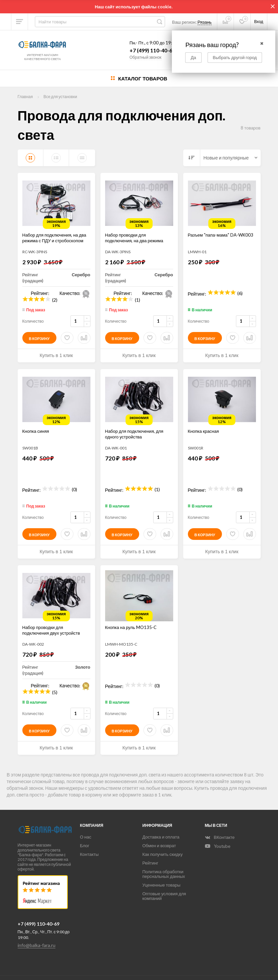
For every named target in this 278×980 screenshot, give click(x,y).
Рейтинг (151, 863)
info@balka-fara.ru (37, 945)
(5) (55, 692)
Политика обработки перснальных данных (164, 874)
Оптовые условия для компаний (164, 896)
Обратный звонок (146, 57)
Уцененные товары (162, 885)
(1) (137, 299)
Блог (85, 846)
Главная (25, 97)
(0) (74, 489)
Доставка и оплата (161, 837)
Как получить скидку (163, 854)
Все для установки (60, 97)
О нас (86, 837)
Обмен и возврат (159, 846)
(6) (240, 292)
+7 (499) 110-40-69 (152, 50)
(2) (55, 299)
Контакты (89, 854)
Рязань (205, 22)
